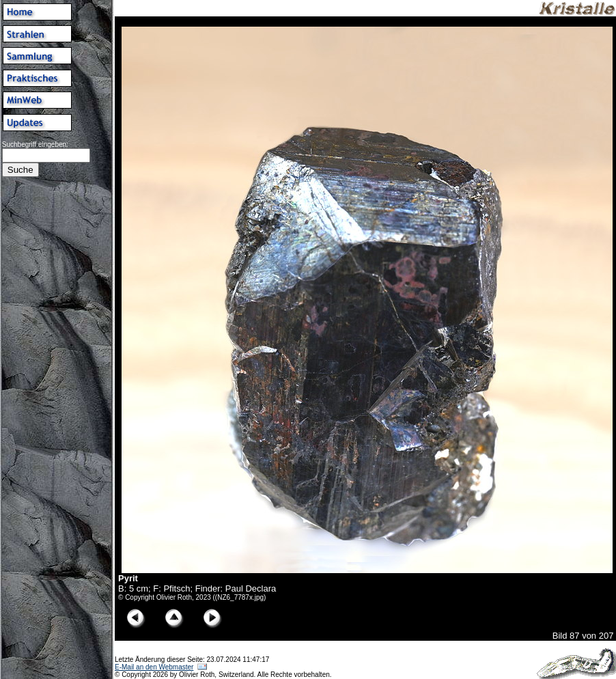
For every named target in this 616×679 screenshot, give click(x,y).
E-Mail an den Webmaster (154, 667)
